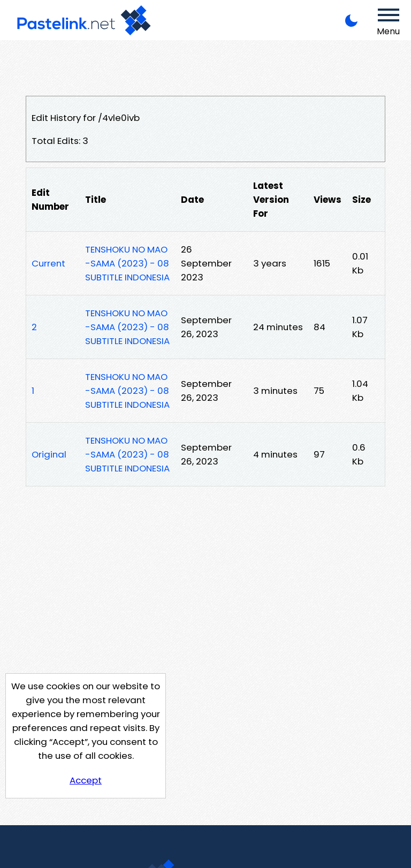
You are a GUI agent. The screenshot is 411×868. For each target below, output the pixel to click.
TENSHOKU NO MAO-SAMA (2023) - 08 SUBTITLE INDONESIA (127, 263)
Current (48, 263)
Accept (86, 780)
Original (49, 454)
